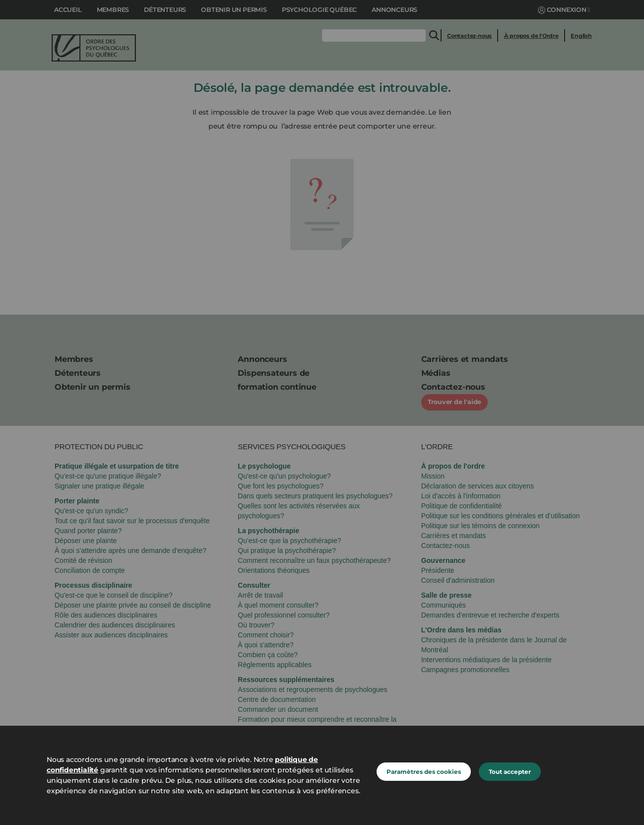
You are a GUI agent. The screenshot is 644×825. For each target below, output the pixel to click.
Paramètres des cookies (424, 772)
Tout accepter (510, 772)
